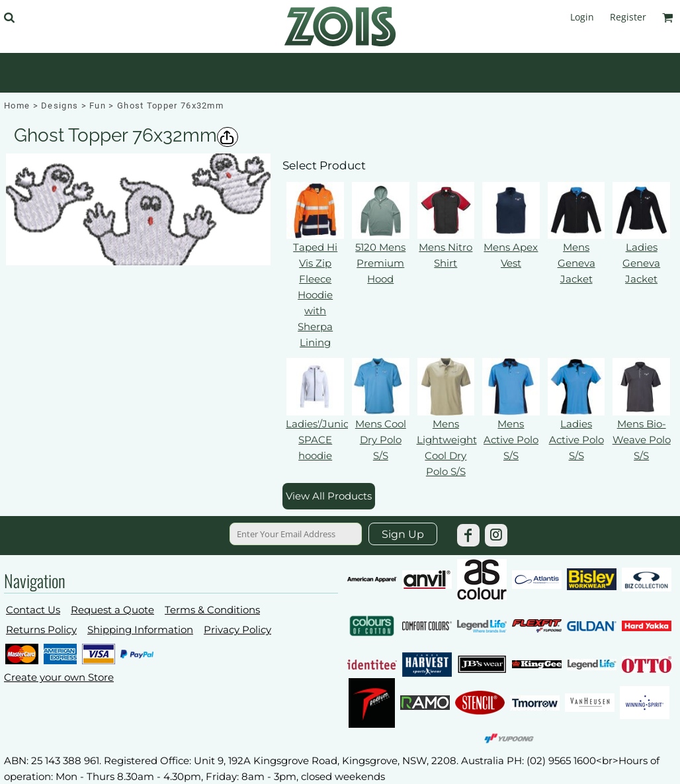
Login (582, 17)
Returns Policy (41, 630)
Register (628, 17)
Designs (60, 106)
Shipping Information (140, 630)
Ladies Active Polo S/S (576, 440)
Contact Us (33, 610)
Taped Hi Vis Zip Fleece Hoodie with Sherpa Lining (315, 295)
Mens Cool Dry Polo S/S (381, 440)
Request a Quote (112, 610)
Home (17, 106)
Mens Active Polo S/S (511, 440)
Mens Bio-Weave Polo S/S (642, 440)
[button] (9, 18)
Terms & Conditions (212, 610)
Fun (98, 106)
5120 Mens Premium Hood (380, 263)
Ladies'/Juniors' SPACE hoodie (323, 440)
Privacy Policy (237, 630)
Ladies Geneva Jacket (641, 263)
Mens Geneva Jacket (576, 263)
